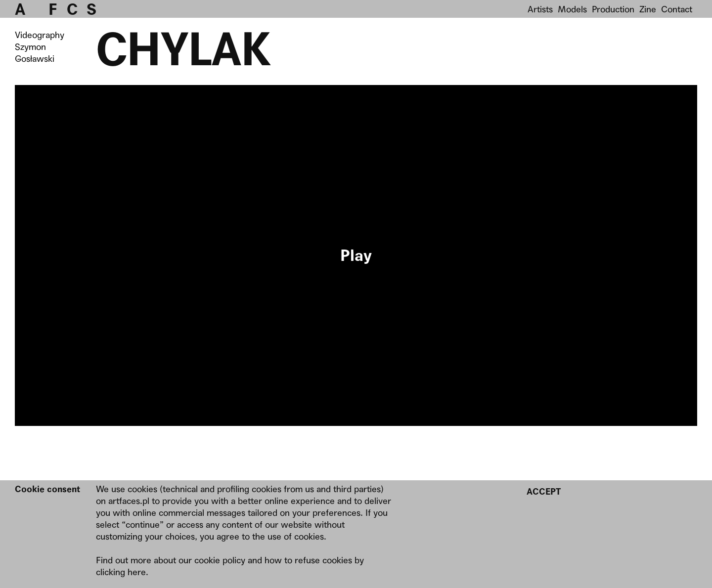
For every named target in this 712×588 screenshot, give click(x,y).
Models (572, 9)
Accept (544, 491)
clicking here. (122, 572)
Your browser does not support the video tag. (356, 255)
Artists (540, 9)
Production (613, 9)
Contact (677, 9)
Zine (648, 9)
